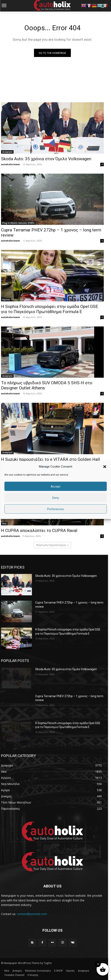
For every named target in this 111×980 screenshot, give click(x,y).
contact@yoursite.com (32, 914)
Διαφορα (7, 152)
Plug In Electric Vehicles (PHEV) (18, 223)
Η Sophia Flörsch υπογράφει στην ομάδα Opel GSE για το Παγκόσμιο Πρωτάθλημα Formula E (50, 309)
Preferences (55, 509)
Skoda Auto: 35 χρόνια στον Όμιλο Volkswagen (46, 159)
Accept (55, 486)
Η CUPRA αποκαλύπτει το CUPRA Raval (39, 531)
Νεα (4, 524)
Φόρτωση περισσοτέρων (53, 545)
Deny (56, 498)
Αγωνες (6, 300)
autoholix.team (10, 164)
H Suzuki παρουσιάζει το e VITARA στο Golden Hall (51, 459)
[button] (105, 467)
